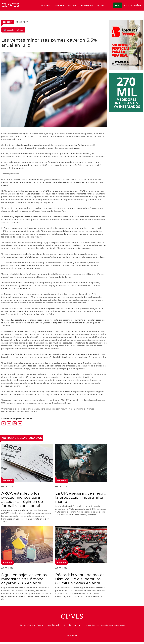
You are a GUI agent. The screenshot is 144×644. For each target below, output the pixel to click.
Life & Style (104, 6)
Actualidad (87, 6)
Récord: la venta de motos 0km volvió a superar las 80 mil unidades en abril (80, 581)
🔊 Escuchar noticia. (13, 32)
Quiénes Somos (27, 628)
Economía (59, 6)
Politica (72, 6)
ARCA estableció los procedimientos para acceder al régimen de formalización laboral (22, 502)
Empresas (45, 6)
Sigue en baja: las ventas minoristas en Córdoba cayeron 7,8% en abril (24, 581)
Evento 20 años (133, 6)
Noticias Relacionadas (22, 440)
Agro (118, 6)
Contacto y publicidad (48, 628)
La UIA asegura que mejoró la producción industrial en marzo (81, 500)
